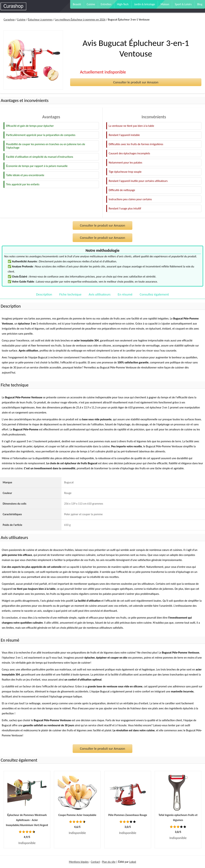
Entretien (106, 4)
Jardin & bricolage (145, 4)
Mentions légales (79, 862)
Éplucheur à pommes (40, 20)
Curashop (9, 20)
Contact (95, 862)
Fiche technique (70, 294)
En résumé (125, 294)
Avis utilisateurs (100, 294)
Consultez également (154, 294)
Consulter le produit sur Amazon (136, 82)
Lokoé (133, 862)
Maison (165, 4)
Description (44, 294)
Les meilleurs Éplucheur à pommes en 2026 (80, 20)
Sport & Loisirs (183, 4)
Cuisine (91, 4)
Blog (200, 4)
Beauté (77, 4)
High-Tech (123, 4)
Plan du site (109, 862)
